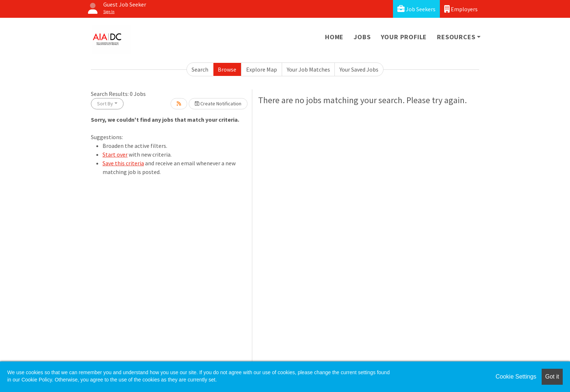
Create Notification (218, 104)
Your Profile (404, 37)
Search (200, 69)
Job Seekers (416, 9)
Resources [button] (456, 37)
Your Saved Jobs (359, 69)
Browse (227, 69)
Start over (115, 154)
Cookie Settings (516, 377)
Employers (461, 9)
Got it (552, 377)
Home (334, 37)
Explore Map (262, 69)
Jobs (362, 37)
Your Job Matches (308, 69)
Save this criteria (123, 163)
